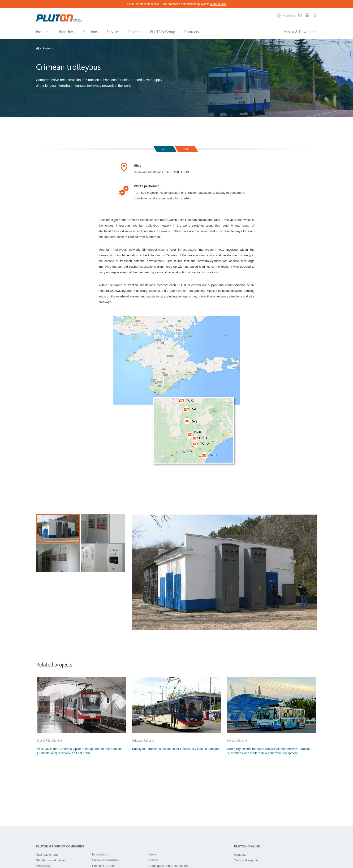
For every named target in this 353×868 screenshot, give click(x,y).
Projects (135, 32)
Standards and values (51, 860)
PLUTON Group (163, 32)
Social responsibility (106, 860)
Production (43, 866)
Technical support (246, 860)
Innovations (100, 854)
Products (43, 32)
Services (113, 32)
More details (218, 4)
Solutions (90, 32)
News (152, 854)
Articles (153, 860)
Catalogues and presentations (169, 866)
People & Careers (104, 866)
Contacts (192, 32)
